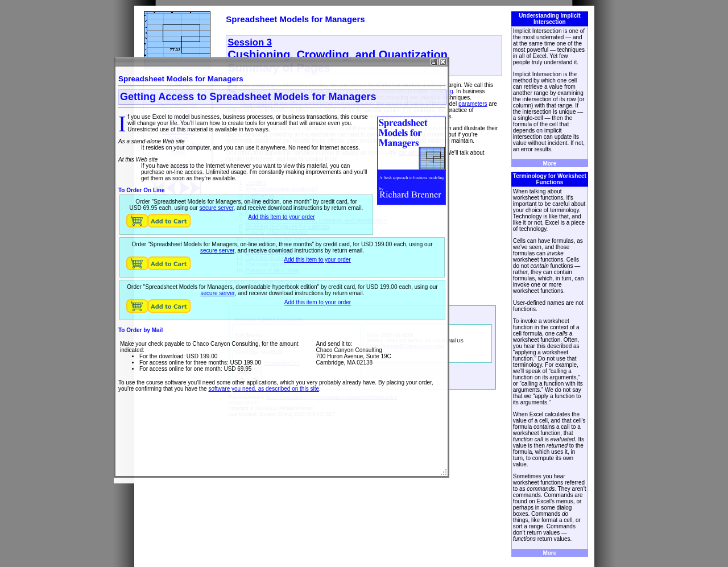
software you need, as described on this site (264, 389)
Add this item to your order (281, 217)
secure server (216, 208)
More (549, 164)
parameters (473, 104)
